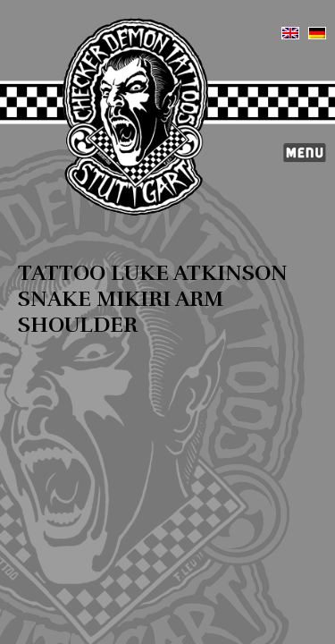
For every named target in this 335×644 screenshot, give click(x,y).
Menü (305, 153)
